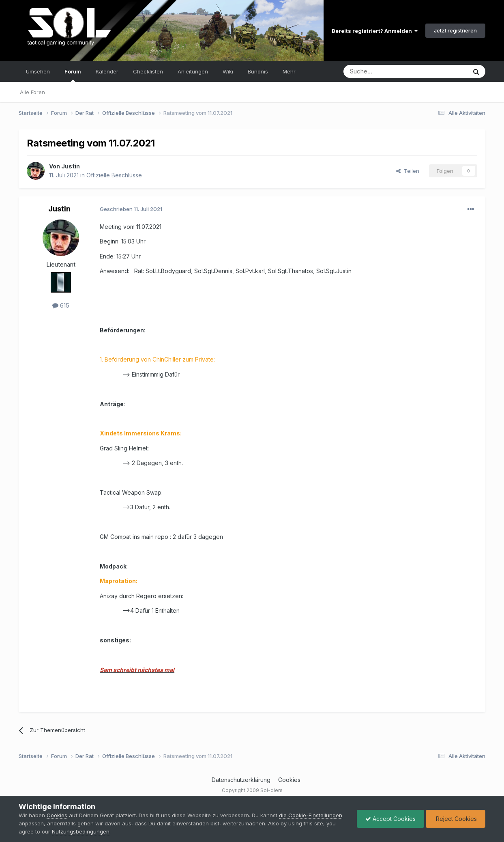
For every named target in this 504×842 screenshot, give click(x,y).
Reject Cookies (456, 819)
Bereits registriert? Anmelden (375, 31)
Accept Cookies (390, 819)
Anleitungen (193, 71)
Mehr (289, 71)
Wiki (228, 71)
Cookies (289, 780)
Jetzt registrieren (455, 30)
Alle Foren (32, 92)
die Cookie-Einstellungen (311, 815)
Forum (73, 75)
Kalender (107, 71)
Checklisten (148, 71)
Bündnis (258, 71)
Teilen (408, 171)
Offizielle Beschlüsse (114, 175)
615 (61, 305)
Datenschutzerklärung (241, 780)
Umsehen (38, 71)
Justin (71, 166)
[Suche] (380, 71)
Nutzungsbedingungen (81, 831)
